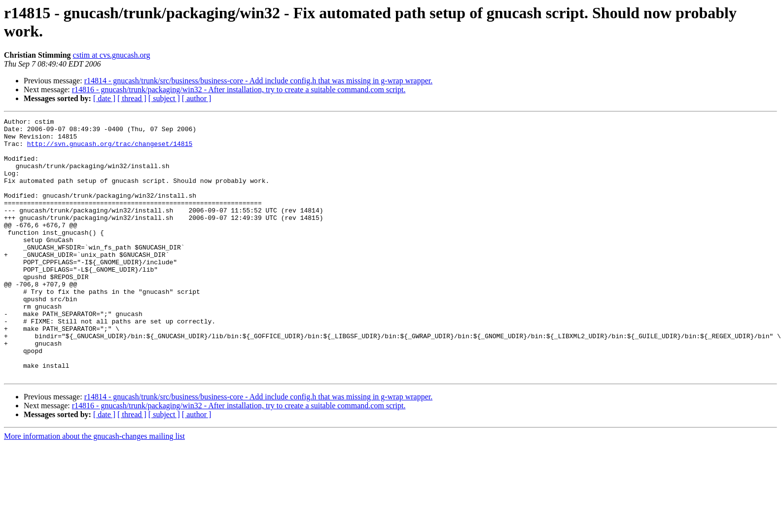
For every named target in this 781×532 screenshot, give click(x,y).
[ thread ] (132, 98)
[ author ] (197, 98)
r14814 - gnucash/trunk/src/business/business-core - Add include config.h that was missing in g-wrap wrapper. (259, 81)
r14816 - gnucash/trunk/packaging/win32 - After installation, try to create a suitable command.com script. (239, 89)
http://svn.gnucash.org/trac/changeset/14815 (110, 149)
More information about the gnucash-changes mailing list (94, 488)
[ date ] (104, 98)
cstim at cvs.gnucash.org (112, 55)
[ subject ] (164, 98)
